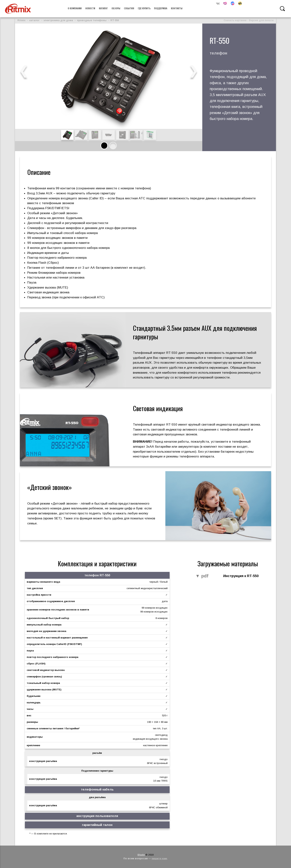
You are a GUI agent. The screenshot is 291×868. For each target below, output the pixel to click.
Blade (141, 855)
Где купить (144, 8)
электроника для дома (58, 20)
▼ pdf (202, 576)
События (129, 8)
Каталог (103, 8)
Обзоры (116, 8)
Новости (90, 8)
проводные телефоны (92, 20)
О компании (75, 8)
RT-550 (115, 20)
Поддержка (161, 8)
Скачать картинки (235, 20)
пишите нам (159, 858)
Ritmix (21, 20)
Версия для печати (261, 20)
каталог (34, 20)
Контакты (177, 8)
